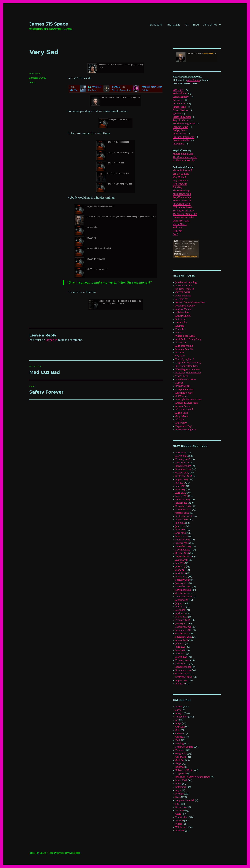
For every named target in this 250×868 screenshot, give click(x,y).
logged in (51, 340)
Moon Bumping (183, 296)
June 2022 (180, 607)
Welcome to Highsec (186, 430)
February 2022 (183, 620)
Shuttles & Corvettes (186, 379)
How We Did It (180, 184)
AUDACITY (181, 343)
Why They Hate (180, 181)
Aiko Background (184, 346)
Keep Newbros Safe (182, 197)
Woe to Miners (180, 224)
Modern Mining (183, 309)
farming (180, 744)
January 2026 (182, 463)
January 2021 (182, 664)
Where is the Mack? (185, 336)
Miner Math (181, 780)
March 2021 (181, 657)
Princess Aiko (36, 73)
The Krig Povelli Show (183, 211)
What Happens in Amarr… (188, 369)
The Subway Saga (181, 191)
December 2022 (183, 587)
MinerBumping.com (183, 154)
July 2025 (180, 483)
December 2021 (183, 627)
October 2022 (182, 593)
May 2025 (180, 489)
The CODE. (173, 25)
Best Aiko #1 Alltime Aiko (188, 373)
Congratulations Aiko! (183, 217)
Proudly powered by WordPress (64, 853)
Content (179, 737)
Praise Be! (180, 329)
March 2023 (181, 577)
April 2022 (181, 613)
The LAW (180, 356)
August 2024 (182, 520)
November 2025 (183, 469)
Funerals (180, 750)
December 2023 (183, 546)
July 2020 (180, 684)
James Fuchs (179, 107)
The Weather (182, 817)
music (178, 784)
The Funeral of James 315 (185, 214)
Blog (196, 25)
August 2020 (182, 680)
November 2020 (183, 670)
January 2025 (182, 503)
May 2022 (180, 610)
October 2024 (182, 513)
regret (178, 790)
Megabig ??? (181, 299)
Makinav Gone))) (184, 349)
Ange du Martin (181, 120)
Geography (181, 754)
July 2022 (180, 603)
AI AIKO (179, 333)
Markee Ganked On (182, 201)
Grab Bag (180, 760)
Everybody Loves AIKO (187, 403)
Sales (178, 797)
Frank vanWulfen (182, 140)
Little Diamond (183, 316)
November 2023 (183, 550)
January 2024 (182, 543)
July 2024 (180, 523)
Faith (178, 740)
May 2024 (180, 530)
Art (187, 25)
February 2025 (183, 500)
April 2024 (181, 533)
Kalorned (177, 100)
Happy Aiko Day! (184, 426)
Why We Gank (180, 177)
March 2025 (182, 496)
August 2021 (182, 640)
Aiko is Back (182, 413)
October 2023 (182, 553)
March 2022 (182, 617)
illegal (178, 764)
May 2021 (180, 650)
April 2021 (180, 654)
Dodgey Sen (179, 130)
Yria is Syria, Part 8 (185, 359)
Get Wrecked (182, 396)
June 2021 (180, 647)
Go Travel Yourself (185, 289)
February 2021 (183, 660)
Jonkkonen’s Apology (186, 282)
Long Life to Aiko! (184, 393)
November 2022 (183, 590)
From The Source (184, 747)
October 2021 (182, 633)
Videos (179, 824)
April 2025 (181, 493)
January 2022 (182, 623)
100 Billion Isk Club (185, 306)
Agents (179, 707)
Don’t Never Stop (181, 221)
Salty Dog (177, 187)
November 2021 (183, 630)
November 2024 (183, 510)
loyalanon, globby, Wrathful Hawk (193, 777)
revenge (179, 794)
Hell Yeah (178, 231)
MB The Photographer (184, 124)
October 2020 (182, 674)
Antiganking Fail (184, 286)
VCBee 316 (178, 90)
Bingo (178, 723)
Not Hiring (181, 319)
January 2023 (182, 583)
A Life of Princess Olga (184, 161)
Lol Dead (180, 326)
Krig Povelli (181, 774)
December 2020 (183, 667)
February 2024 (183, 540)
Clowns (179, 733)
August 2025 (182, 479)
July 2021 (180, 644)
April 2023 (181, 573)
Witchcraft (181, 827)
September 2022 (184, 597)
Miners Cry (181, 423)
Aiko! (175, 234)
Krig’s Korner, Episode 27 (188, 363)
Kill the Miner (182, 312)
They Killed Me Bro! (182, 171)
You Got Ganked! (181, 174)
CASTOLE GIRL (183, 292)
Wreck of (180, 831)
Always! (179, 713)
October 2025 (182, 473)
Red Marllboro (180, 94)
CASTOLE (180, 727)
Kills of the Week (184, 770)
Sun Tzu (180, 811)
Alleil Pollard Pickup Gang (188, 339)
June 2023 (180, 567)
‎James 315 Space (49, 24)
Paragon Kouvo (180, 127)
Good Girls (181, 757)
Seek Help (178, 227)
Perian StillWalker (182, 117)
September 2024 (184, 516)
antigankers (182, 717)
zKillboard (156, 25)
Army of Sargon (183, 406)
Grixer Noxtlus (180, 110)
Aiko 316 (180, 420)
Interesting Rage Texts (187, 366)
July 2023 (180, 563)
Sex (177, 804)
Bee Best (180, 353)
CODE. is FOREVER (182, 204)
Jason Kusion (180, 104)
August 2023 (182, 560)
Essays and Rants (184, 390)
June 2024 (180, 526)
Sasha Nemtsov (181, 97)
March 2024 (182, 536)
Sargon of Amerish (185, 800)
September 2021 (184, 637)
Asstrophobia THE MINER (189, 400)
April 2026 (181, 453)
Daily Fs (179, 383)
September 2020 (184, 677)
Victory (179, 821)
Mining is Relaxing (182, 194)
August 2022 (182, 600)
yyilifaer (177, 114)
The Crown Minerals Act (185, 157)
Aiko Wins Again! (184, 410)
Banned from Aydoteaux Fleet (190, 302)
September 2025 (184, 476)
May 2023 (180, 570)
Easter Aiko (181, 323)
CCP (177, 730)
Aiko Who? (210, 25)
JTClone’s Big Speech (183, 207)
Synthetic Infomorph (184, 137)
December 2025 (183, 466)
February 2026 (183, 459)
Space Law (181, 807)
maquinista (179, 144)
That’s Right (182, 376)
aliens (178, 710)
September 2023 (184, 556)
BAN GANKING (183, 386)
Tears (32, 82)
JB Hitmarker (180, 134)
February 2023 (183, 580)
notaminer (181, 787)
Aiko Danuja (193, 80)
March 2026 (182, 456)
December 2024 (183, 506)
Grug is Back (182, 416)
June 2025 (180, 486)
